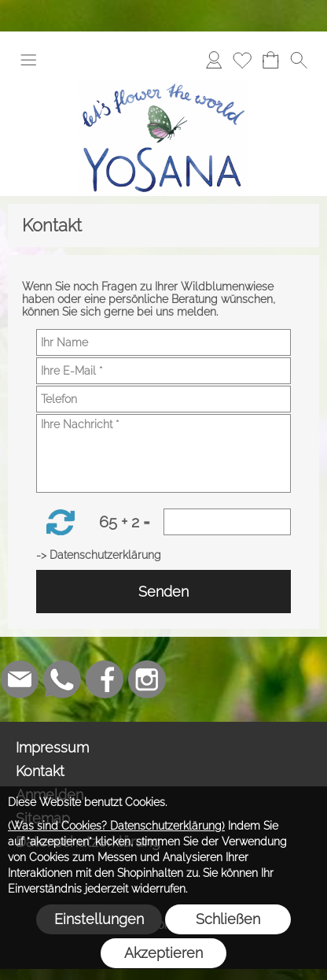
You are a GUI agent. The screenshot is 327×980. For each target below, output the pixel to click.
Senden (163, 592)
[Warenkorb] (270, 60)
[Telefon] (163, 399)
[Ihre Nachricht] (163, 453)
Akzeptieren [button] (163, 953)
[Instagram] (147, 679)
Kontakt (40, 771)
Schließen (228, 919)
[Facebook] (105, 679)
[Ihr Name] (163, 342)
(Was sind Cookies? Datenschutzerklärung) (116, 826)
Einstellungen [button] (99, 919)
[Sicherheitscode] (227, 522)
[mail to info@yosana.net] (20, 679)
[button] (28, 60)
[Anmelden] (214, 60)
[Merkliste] (242, 60)
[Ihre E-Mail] (163, 371)
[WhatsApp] (62, 679)
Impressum (52, 747)
